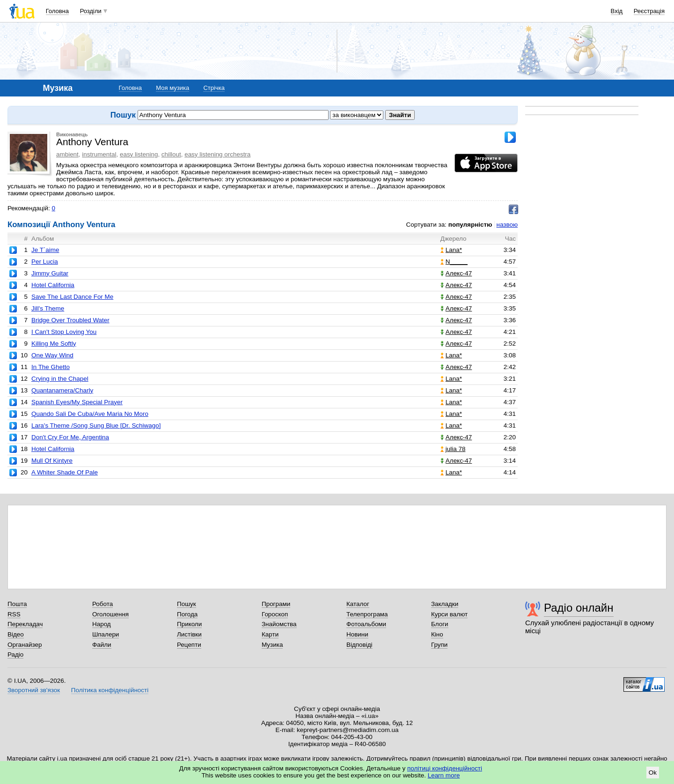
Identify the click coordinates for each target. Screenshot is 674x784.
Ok (653, 773)
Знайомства (279, 624)
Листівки (189, 634)
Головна (57, 11)
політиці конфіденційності (445, 768)
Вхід (617, 11)
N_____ (454, 262)
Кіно (437, 634)
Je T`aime (45, 250)
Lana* (451, 250)
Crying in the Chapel (60, 379)
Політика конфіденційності (110, 690)
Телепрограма (367, 614)
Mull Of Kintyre (52, 461)
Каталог (358, 604)
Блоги (440, 624)
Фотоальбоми (366, 624)
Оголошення (110, 614)
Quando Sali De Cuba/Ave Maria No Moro (90, 414)
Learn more (444, 775)
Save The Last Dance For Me (72, 297)
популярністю (470, 225)
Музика (272, 645)
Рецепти (189, 645)
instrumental (99, 154)
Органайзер (25, 645)
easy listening (139, 154)
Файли (102, 645)
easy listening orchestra (217, 154)
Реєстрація (649, 11)
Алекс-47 (456, 273)
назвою (507, 225)
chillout (171, 154)
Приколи (189, 624)
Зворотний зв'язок (34, 690)
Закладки (445, 604)
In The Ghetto (51, 367)
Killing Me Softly (54, 344)
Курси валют (449, 614)
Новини (357, 634)
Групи (439, 645)
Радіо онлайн (579, 608)
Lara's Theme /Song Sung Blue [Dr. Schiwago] (96, 425)
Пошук (187, 604)
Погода (187, 614)
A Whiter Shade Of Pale (65, 472)
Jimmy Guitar (50, 273)
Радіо (15, 655)
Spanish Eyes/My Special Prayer (77, 402)
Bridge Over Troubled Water (70, 320)
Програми (276, 604)
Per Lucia (45, 262)
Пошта (17, 604)
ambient (67, 154)
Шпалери (106, 634)
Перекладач (25, 624)
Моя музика (172, 88)
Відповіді (359, 645)
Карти (270, 634)
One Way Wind (52, 355)
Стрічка (214, 88)
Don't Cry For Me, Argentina (70, 437)
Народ (102, 624)
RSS (14, 614)
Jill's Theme (48, 308)
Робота (103, 604)
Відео (16, 634)
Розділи (91, 11)
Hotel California (53, 285)
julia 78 (453, 449)
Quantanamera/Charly (62, 390)
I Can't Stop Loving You (64, 332)
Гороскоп (275, 614)
